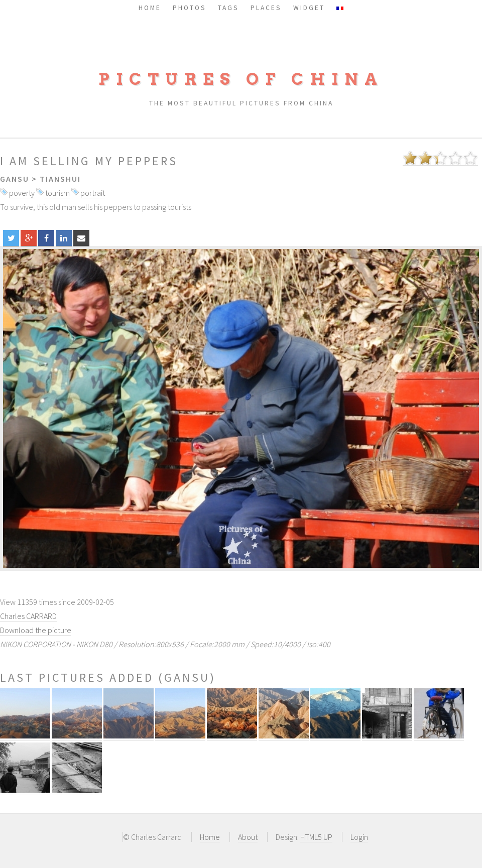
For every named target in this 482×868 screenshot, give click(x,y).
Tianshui (60, 179)
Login (359, 837)
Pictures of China (241, 79)
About (248, 837)
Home (210, 837)
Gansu (15, 179)
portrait (93, 193)
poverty (22, 193)
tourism (57, 193)
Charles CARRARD (28, 616)
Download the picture (36, 630)
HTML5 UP (316, 837)
